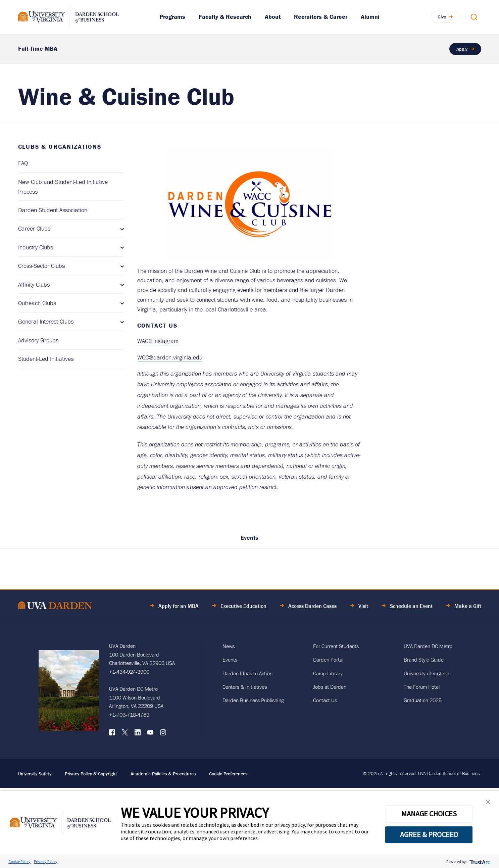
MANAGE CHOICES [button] (429, 814)
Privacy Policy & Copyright (91, 774)
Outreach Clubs (37, 303)
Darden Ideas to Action (247, 673)
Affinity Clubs (34, 284)
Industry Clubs (36, 247)
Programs (172, 17)
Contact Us (325, 700)
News (229, 646)
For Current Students (336, 646)
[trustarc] (479, 861)
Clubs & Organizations (60, 147)
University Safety (35, 774)
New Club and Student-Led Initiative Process (63, 187)
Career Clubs (34, 228)
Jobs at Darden (330, 687)
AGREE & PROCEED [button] (429, 834)
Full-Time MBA (38, 49)
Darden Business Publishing (253, 700)
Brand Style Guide (424, 660)
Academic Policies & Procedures (163, 774)
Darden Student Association (53, 210)
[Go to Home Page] (55, 606)
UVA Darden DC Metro (428, 646)
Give (442, 17)
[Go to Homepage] (68, 17)
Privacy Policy (46, 861)
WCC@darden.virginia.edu (170, 357)
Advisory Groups (38, 340)
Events (249, 538)
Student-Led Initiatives (46, 359)
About (273, 17)
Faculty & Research (225, 17)
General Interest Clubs (46, 321)
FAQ (23, 163)
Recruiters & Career (321, 17)
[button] (488, 803)
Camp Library (328, 673)
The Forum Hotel (422, 687)
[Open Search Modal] (474, 17)
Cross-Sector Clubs (41, 266)
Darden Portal (328, 660)
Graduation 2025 (423, 700)
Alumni (370, 17)
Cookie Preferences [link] (228, 774)
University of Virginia (427, 673)
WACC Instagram (158, 341)
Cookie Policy (19, 861)
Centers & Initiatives (245, 687)
